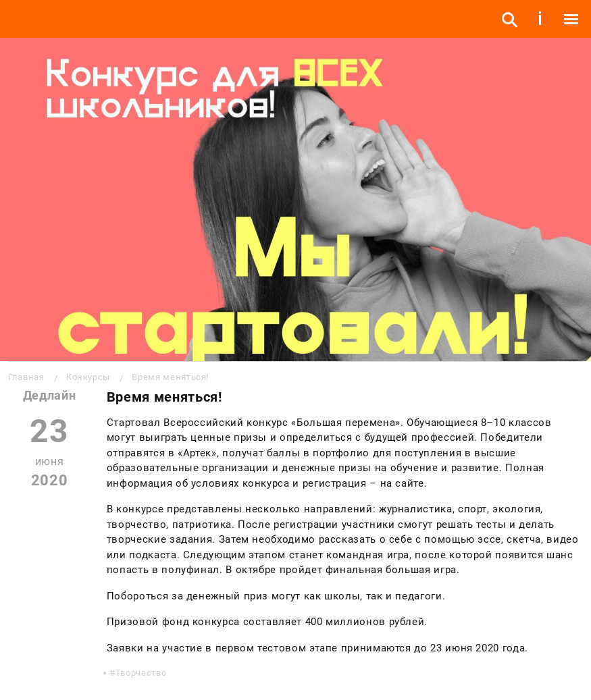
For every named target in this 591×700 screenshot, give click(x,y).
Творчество (141, 673)
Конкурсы (88, 377)
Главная (26, 377)
